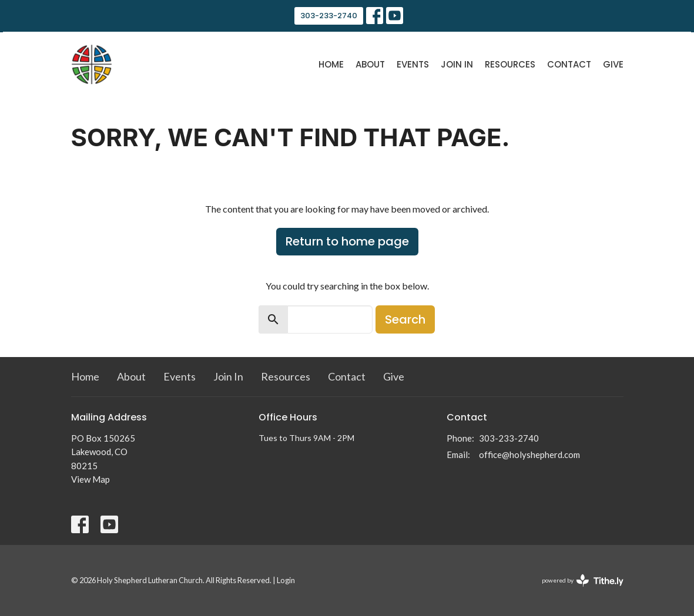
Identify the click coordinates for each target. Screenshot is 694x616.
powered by (583, 580)
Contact (569, 64)
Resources (510, 64)
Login (286, 580)
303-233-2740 (329, 16)
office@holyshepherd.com (529, 455)
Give (613, 64)
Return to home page (347, 241)
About (370, 64)
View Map (90, 479)
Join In (457, 64)
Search (405, 319)
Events (413, 64)
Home (331, 64)
